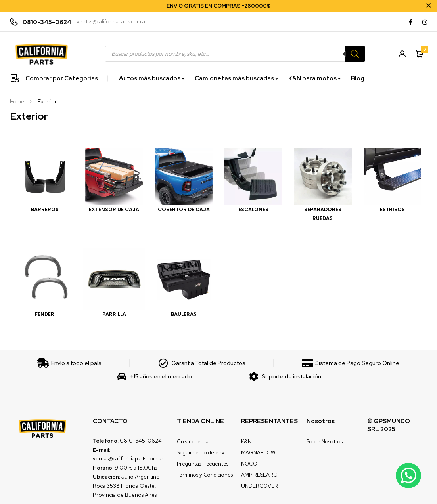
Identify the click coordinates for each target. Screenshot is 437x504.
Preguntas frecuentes (203, 464)
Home (17, 102)
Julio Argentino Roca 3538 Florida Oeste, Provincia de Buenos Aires (126, 486)
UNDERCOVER (260, 486)
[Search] (355, 54)
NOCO (249, 464)
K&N (246, 442)
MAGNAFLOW (258, 453)
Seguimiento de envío (203, 453)
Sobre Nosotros (325, 442)
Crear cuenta (193, 442)
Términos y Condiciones (205, 475)
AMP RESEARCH (261, 475)
